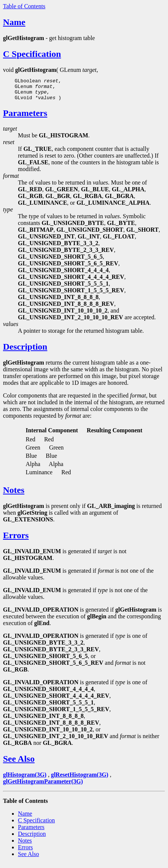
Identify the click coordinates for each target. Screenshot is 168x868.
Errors (16, 540)
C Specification (32, 54)
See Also (19, 763)
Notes (14, 494)
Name (14, 22)
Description (25, 351)
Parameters (25, 118)
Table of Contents (24, 6)
